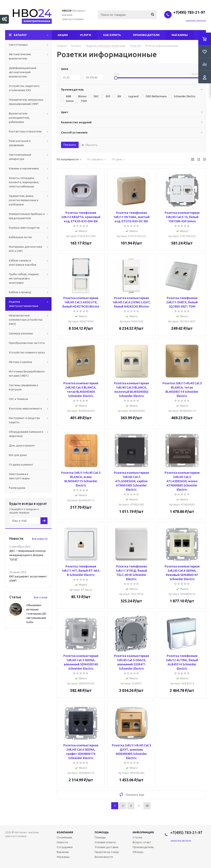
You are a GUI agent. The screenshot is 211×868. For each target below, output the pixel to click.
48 (147, 806)
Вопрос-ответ (142, 842)
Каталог (20, 35)
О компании (64, 837)
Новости (62, 842)
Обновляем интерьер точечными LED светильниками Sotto (36, 614)
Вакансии (63, 852)
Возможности (104, 857)
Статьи (137, 837)
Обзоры (138, 852)
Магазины (180, 35)
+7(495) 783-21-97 (190, 12)
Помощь (102, 832)
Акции (63, 35)
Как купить (112, 35)
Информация (143, 832)
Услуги (85, 35)
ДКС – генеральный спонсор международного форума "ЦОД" (28, 555)
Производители (146, 35)
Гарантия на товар (107, 852)
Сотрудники (65, 847)
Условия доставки (107, 847)
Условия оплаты (105, 842)
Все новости (40, 539)
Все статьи (41, 597)
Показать (70, 145)
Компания (65, 832)
